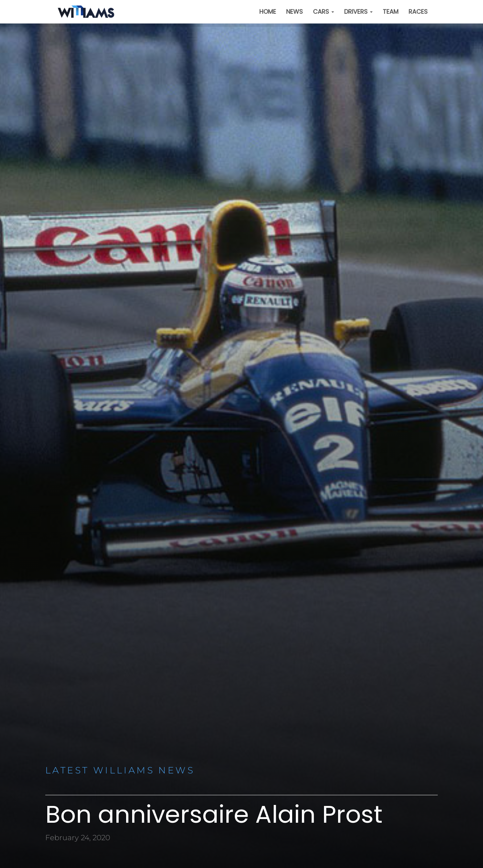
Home (268, 12)
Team (391, 12)
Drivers (358, 12)
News (294, 12)
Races (418, 12)
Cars (324, 12)
